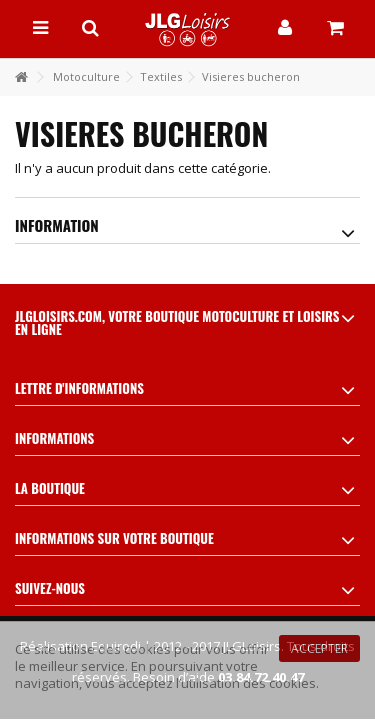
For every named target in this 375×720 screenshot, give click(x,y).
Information (57, 225)
